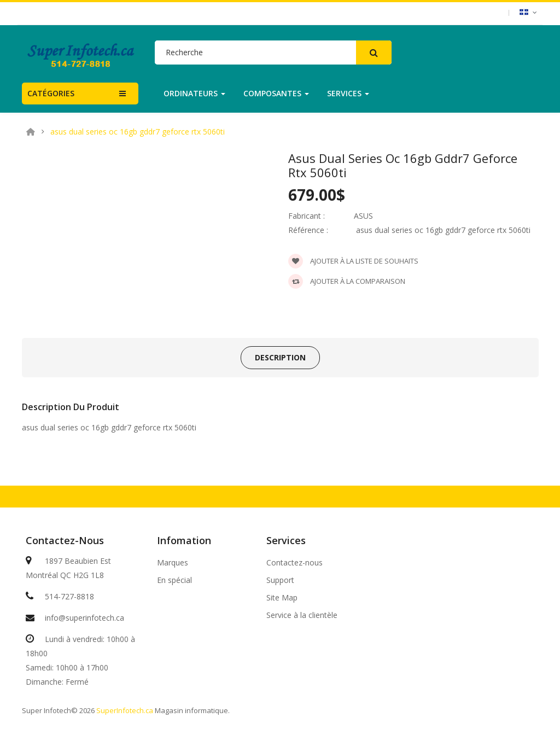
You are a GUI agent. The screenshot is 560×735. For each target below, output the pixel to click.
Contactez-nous (294, 563)
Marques (173, 563)
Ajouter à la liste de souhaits (353, 261)
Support (280, 580)
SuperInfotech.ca (125, 710)
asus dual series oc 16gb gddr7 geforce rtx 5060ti (138, 132)
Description (280, 357)
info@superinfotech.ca (84, 618)
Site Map (282, 598)
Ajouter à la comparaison (347, 281)
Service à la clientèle (302, 615)
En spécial (174, 580)
